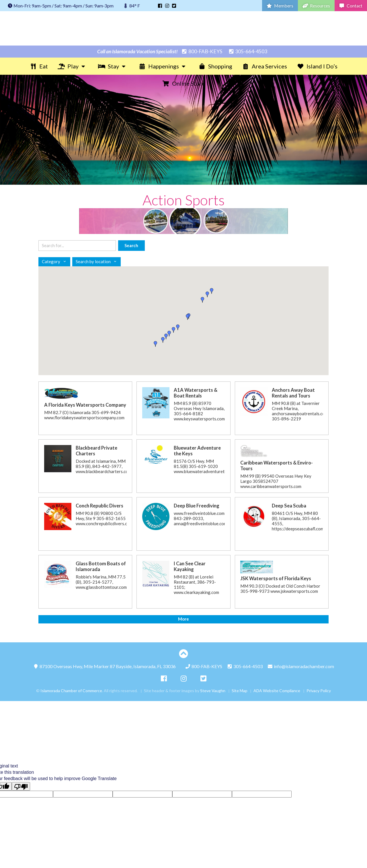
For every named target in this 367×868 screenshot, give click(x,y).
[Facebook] (160, 6)
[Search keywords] (77, 246)
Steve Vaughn (213, 691)
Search (131, 245)
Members (280, 6)
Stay (113, 66)
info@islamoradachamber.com (301, 666)
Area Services (264, 66)
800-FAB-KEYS (202, 51)
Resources (316, 6)
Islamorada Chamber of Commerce (183, 28)
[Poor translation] (21, 786)
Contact (351, 6)
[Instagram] (167, 6)
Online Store (184, 83)
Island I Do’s (317, 66)
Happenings (164, 66)
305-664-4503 (248, 51)
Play (73, 66)
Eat (39, 66)
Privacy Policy (319, 691)
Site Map (240, 691)
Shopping (215, 66)
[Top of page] (183, 654)
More (183, 619)
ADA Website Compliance (277, 691)
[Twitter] (174, 6)
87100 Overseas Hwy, (104, 666)
